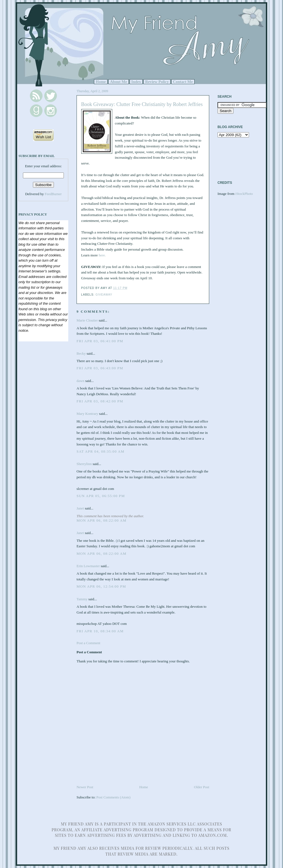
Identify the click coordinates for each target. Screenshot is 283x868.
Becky (81, 353)
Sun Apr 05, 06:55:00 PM (101, 496)
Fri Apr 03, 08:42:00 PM (100, 401)
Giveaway (104, 295)
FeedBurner (53, 194)
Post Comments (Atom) (114, 797)
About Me (119, 82)
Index (136, 82)
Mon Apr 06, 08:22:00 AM (102, 520)
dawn (80, 381)
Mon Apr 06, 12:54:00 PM (101, 586)
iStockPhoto (244, 194)
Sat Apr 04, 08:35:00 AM (100, 451)
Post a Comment (88, 643)
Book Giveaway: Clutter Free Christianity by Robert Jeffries (142, 104)
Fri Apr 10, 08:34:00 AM (100, 631)
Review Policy (157, 82)
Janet (81, 508)
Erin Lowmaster (88, 566)
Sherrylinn (84, 464)
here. (102, 255)
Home (101, 82)
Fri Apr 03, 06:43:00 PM (100, 368)
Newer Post (85, 787)
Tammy (82, 599)
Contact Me (183, 82)
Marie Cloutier (87, 320)
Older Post (202, 787)
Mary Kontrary (87, 414)
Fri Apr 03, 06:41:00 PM (100, 341)
